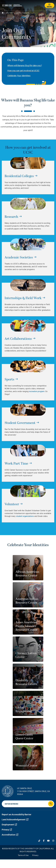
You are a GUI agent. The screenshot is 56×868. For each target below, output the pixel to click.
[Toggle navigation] (49, 5)
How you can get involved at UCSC (23, 71)
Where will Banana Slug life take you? (25, 66)
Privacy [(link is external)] (7, 830)
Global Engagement (24, 709)
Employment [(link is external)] (9, 825)
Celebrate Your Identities (19, 76)
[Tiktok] (39, 841)
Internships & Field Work (23, 298)
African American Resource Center (27, 574)
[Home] (3, 13)
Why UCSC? (10, 13)
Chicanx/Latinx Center (26, 655)
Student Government (20, 423)
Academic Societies (19, 257)
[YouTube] (48, 841)
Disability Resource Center (26, 682)
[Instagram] (53, 841)
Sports (9, 379)
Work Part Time (16, 464)
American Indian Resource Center (27, 601)
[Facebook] (44, 841)
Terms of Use (23, 855)
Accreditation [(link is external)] (10, 835)
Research (11, 217)
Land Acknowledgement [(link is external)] (15, 820)
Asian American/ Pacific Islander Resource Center (27, 626)
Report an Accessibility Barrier (17, 814)
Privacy (35, 855)
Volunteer (12, 504)
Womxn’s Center (26, 766)
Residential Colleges (19, 176)
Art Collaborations (18, 339)
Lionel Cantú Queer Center (24, 737)
